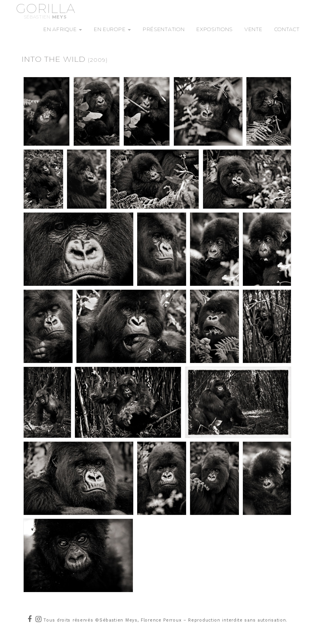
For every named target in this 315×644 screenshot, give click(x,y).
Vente (253, 29)
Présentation (164, 29)
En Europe (112, 29)
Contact (287, 29)
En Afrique (63, 29)
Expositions (214, 29)
